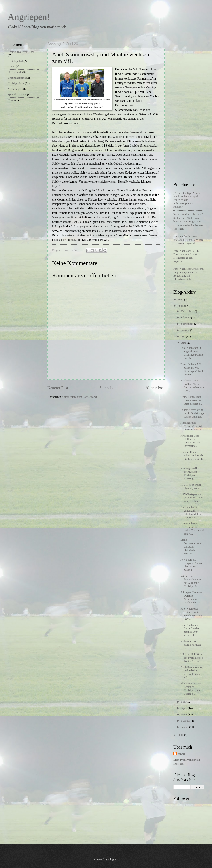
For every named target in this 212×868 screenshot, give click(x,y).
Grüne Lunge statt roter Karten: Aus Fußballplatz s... (192, 400)
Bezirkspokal (15, 61)
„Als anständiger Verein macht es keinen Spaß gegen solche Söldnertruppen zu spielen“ (187, 200)
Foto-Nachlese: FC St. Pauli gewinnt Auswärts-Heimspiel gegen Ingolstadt (187, 256)
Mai (184, 702)
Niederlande (15, 89)
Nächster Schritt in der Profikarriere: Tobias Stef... (192, 658)
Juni (184, 343)
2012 (181, 299)
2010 (181, 735)
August (185, 330)
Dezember (187, 311)
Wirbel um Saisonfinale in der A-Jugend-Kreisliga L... (191, 581)
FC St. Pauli (15, 72)
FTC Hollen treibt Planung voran (191, 486)
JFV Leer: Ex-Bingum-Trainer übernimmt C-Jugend (191, 565)
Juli (184, 337)
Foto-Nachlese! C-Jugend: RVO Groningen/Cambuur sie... (192, 369)
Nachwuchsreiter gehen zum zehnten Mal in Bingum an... (191, 512)
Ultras (11, 100)
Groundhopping (17, 78)
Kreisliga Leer (16, 83)
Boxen (11, 66)
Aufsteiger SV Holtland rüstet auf (191, 645)
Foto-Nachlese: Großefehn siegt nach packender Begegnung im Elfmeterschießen (188, 274)
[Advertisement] (190, 108)
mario (181, 754)
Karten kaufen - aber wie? (188, 222)
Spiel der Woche (17, 95)
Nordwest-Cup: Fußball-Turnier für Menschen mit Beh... (192, 386)
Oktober (186, 318)
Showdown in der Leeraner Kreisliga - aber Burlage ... (191, 689)
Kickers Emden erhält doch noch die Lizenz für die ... (192, 457)
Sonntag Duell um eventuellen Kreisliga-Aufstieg (191, 474)
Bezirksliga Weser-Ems (21, 52)
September (187, 324)
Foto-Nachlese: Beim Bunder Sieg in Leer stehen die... (190, 630)
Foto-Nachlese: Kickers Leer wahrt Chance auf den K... (192, 529)
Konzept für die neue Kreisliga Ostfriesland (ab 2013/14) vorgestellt (188, 240)
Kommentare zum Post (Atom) (79, 397)
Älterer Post (155, 388)
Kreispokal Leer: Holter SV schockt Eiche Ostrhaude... (190, 441)
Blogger (113, 859)
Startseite (107, 388)
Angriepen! (29, 17)
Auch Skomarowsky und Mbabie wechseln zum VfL (192, 672)
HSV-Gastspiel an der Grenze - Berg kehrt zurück (192, 498)
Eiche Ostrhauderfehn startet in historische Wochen (191, 547)
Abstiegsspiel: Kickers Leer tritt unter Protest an (192, 426)
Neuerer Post (58, 388)
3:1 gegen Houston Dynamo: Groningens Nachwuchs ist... (191, 597)
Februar (186, 721)
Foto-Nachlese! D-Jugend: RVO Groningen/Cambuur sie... (192, 353)
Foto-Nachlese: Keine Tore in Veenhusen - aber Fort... (192, 614)
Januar (185, 727)
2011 (181, 306)
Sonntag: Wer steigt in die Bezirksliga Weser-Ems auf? (192, 413)
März (184, 714)
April (184, 708)
